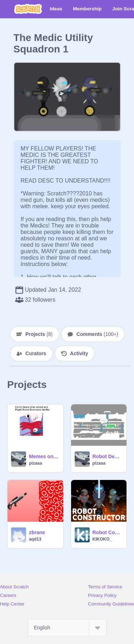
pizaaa (36, 463)
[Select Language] (67, 628)
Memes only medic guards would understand (44, 456)
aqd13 (35, 539)
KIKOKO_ (102, 539)
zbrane (37, 532)
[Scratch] (28, 9)
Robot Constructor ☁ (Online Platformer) (108, 532)
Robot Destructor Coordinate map (108, 456)
